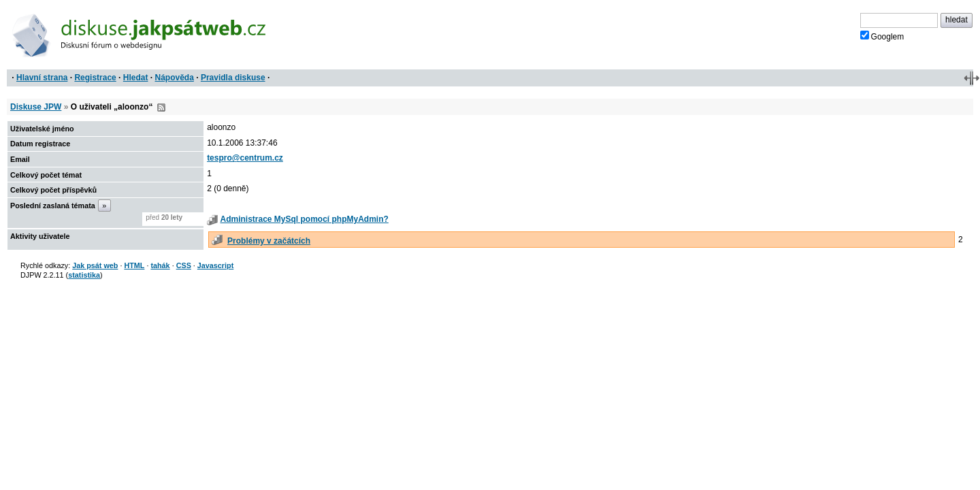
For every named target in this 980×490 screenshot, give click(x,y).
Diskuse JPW (36, 107)
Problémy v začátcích (269, 241)
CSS (184, 265)
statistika (84, 275)
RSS (161, 108)
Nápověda (175, 78)
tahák (160, 265)
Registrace (95, 78)
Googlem (882, 36)
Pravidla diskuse (233, 78)
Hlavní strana (42, 78)
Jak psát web (95, 265)
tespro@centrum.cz (245, 158)
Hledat (136, 78)
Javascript (215, 265)
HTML (134, 265)
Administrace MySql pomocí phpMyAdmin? (304, 219)
